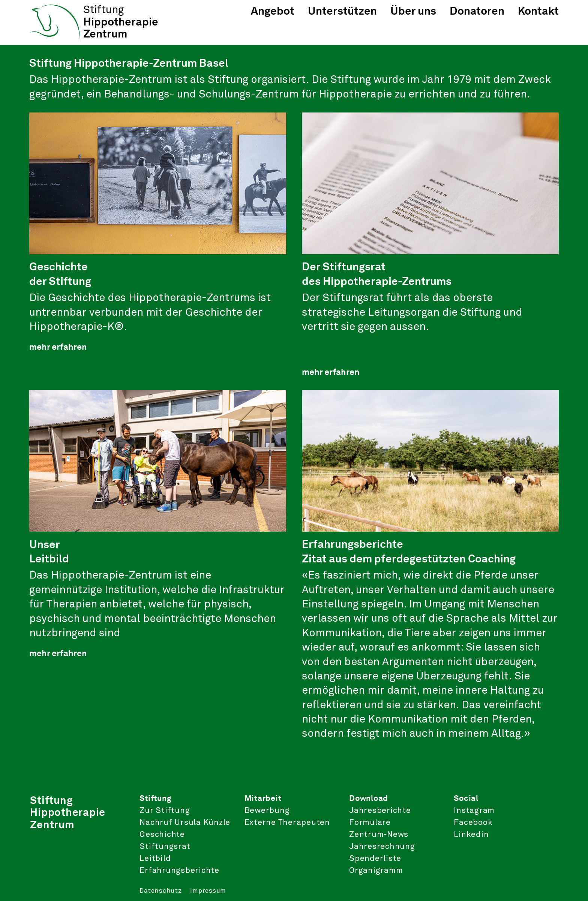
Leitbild (155, 859)
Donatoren (477, 11)
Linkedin (471, 835)
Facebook (473, 823)
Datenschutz (160, 891)
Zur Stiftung (165, 811)
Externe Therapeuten (287, 823)
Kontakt (538, 11)
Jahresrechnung (382, 847)
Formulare (370, 823)
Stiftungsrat (165, 847)
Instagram (474, 811)
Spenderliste (375, 859)
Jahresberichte (380, 811)
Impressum (208, 891)
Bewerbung (267, 811)
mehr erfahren (58, 347)
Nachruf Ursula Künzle (185, 823)
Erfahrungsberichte (179, 871)
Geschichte (162, 835)
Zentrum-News (379, 835)
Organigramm (376, 871)
